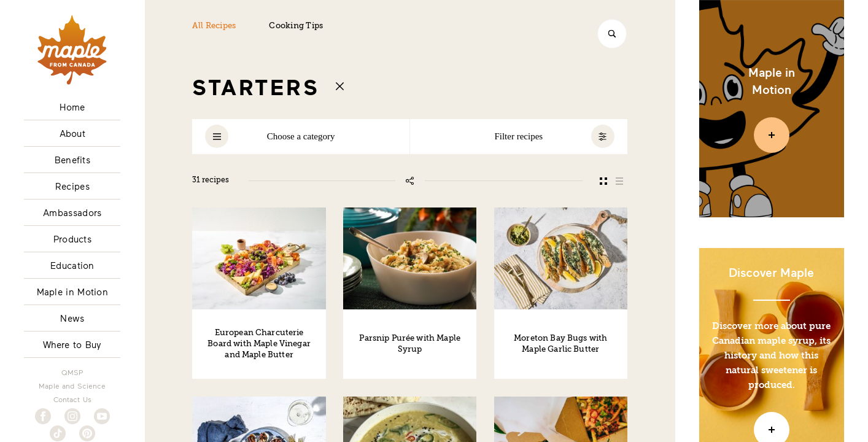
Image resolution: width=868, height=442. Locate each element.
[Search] (612, 34)
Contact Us (73, 399)
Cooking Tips (296, 26)
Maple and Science (72, 386)
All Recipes (214, 26)
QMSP (72, 372)
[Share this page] (410, 181)
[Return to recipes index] (340, 86)
